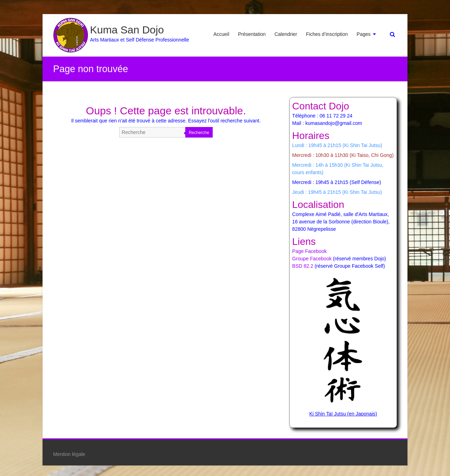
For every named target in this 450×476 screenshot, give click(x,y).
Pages (364, 34)
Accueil (221, 34)
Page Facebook (309, 251)
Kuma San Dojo (127, 30)
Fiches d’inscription (327, 34)
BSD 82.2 (303, 266)
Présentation (252, 34)
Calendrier (286, 34)
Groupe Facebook (312, 259)
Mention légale (69, 454)
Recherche (199, 133)
